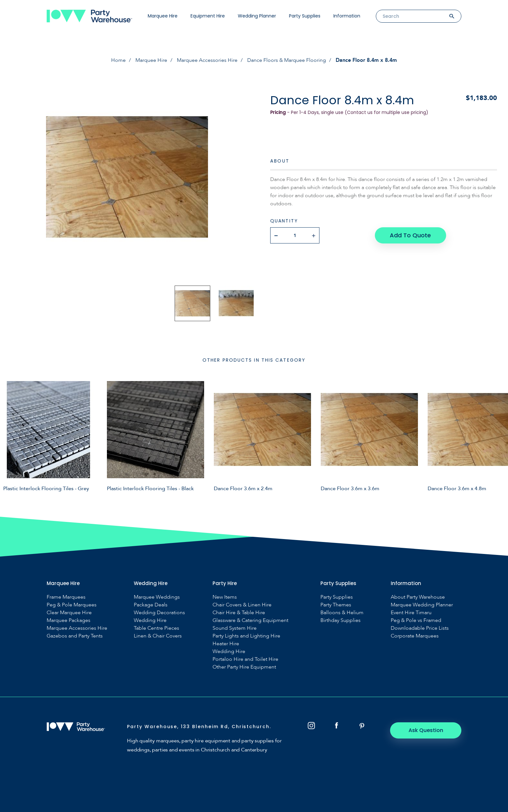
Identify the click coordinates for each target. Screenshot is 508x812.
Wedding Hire (150, 620)
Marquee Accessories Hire (207, 60)
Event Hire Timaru (411, 613)
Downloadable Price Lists (420, 628)
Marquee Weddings (157, 597)
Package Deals (151, 605)
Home (118, 60)
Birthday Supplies (341, 620)
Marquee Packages (69, 620)
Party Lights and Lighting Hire (246, 636)
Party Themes (336, 605)
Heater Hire (226, 644)
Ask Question (426, 730)
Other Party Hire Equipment (244, 667)
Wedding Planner (257, 16)
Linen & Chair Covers (158, 636)
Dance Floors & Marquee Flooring (287, 60)
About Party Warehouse (418, 597)
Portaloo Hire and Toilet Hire (245, 659)
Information (347, 16)
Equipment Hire (208, 16)
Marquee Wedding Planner (422, 605)
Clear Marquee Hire (69, 613)
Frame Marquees (66, 597)
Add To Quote (410, 235)
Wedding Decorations (159, 613)
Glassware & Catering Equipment (250, 620)
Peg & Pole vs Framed (416, 620)
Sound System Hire (235, 628)
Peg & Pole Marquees (72, 605)
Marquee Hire (163, 16)
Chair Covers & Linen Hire (242, 605)
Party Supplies (305, 16)
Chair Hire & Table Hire (239, 613)
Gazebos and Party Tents (75, 636)
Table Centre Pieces (156, 628)
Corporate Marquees (415, 636)
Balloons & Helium (342, 613)
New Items (225, 597)
